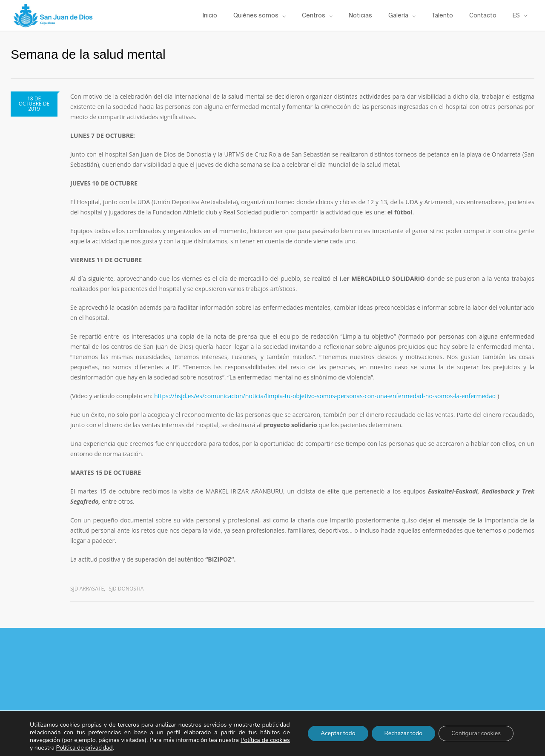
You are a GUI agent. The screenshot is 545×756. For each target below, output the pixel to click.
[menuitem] (520, 15)
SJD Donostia (126, 589)
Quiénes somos (256, 15)
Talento (442, 15)
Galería (398, 15)
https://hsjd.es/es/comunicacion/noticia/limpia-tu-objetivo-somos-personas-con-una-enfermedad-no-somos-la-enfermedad (325, 396)
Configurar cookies (476, 733)
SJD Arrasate (87, 589)
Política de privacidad (85, 748)
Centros (314, 15)
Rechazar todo (404, 733)
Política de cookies (265, 740)
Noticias (360, 15)
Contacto (483, 15)
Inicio (210, 15)
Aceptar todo (338, 733)
